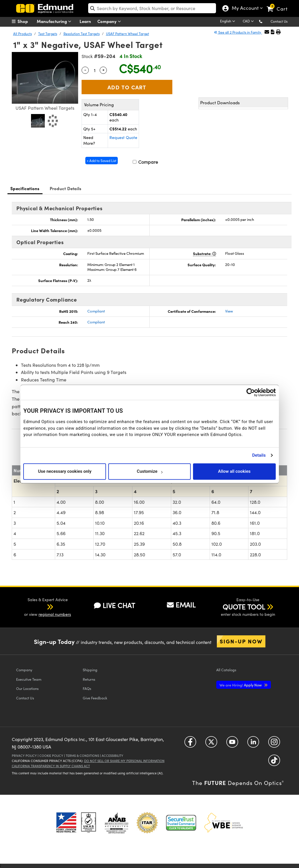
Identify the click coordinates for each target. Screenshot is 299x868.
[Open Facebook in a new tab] (190, 744)
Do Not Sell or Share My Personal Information (124, 761)
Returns (89, 679)
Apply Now (241, 685)
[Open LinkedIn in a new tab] (253, 744)
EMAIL (181, 605)
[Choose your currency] (249, 22)
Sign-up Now (241, 641)
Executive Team (29, 679)
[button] (265, 21)
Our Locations (27, 688)
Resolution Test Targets (82, 34)
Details (259, 455)
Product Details (66, 188)
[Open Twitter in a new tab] (211, 744)
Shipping (90, 670)
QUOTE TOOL (244, 607)
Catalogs (226, 670)
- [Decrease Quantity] (85, 70)
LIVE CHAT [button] (114, 605)
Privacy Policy (24, 756)
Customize (149, 471)
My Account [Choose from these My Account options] (244, 9)
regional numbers (55, 614)
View (229, 311)
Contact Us (279, 21)
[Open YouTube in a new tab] (232, 744)
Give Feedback (95, 698)
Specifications (25, 188)
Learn (85, 21)
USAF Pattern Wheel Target (128, 34)
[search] (152, 8)
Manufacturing (55, 21)
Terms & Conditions (82, 756)
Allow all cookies (234, 471)
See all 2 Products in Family (238, 32)
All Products (23, 34)
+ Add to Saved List (102, 161)
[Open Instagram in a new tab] (274, 744)
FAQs (87, 688)
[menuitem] (26, 21)
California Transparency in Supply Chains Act (51, 766)
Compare (145, 162)
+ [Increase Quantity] (103, 70)
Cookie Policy (51, 756)
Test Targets (48, 34)
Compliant (96, 311)
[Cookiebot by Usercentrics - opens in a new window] (251, 392)
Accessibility (112, 756)
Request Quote (123, 137)
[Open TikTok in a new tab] (274, 762)
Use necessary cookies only (65, 471)
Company (110, 21)
